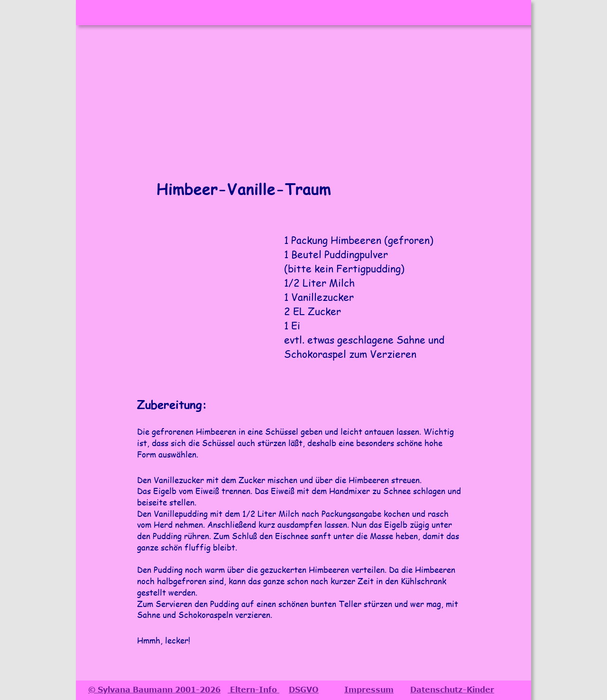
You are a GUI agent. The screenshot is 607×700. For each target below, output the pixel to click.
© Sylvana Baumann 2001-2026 (154, 690)
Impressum (369, 690)
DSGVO (304, 690)
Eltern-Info (253, 690)
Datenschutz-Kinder (452, 690)
